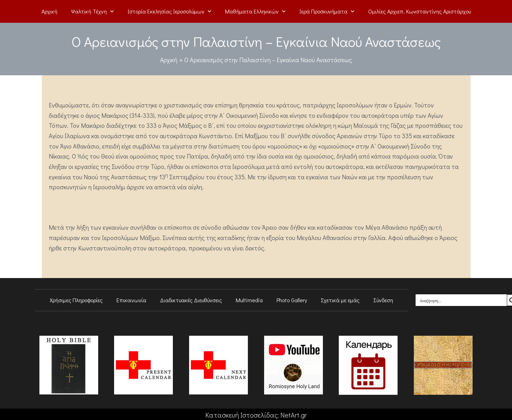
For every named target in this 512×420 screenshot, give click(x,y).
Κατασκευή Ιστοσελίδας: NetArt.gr (256, 415)
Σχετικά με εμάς (340, 300)
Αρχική (49, 11)
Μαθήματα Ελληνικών (255, 11)
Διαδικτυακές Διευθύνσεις (191, 300)
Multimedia (249, 300)
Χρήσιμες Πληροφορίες (76, 300)
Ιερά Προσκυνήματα (327, 11)
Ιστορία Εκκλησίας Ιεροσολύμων (169, 11)
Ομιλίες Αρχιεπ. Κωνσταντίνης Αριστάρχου (420, 11)
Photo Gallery (292, 300)
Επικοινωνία (131, 300)
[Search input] (462, 300)
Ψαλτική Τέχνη (92, 11)
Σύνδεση (383, 300)
